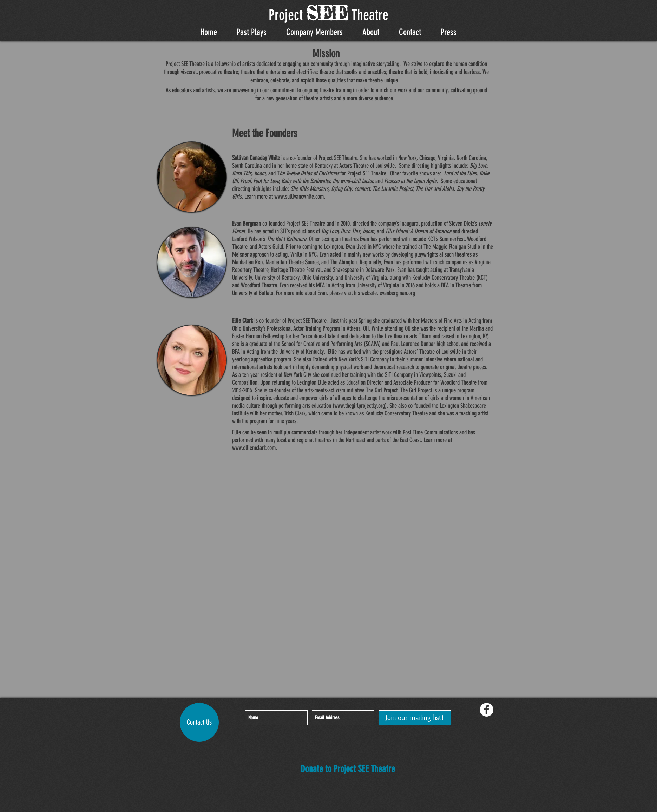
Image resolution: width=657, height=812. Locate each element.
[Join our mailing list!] (415, 718)
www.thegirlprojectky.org (360, 406)
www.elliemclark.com (254, 448)
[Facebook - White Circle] (487, 710)
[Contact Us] (199, 722)
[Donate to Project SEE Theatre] (348, 769)
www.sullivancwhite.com (299, 197)
